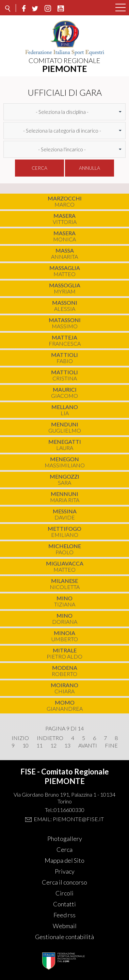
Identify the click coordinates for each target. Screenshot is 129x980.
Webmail (65, 926)
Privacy (65, 871)
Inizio (20, 738)
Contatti (64, 904)
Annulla (90, 168)
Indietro (50, 738)
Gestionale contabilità (64, 937)
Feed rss (64, 915)
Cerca (39, 168)
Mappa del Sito (64, 860)
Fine (111, 745)
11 (39, 745)
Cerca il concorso (64, 882)
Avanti (88, 745)
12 (53, 745)
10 (26, 745)
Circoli (64, 893)
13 (67, 745)
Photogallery (65, 839)
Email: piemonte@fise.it (69, 819)
